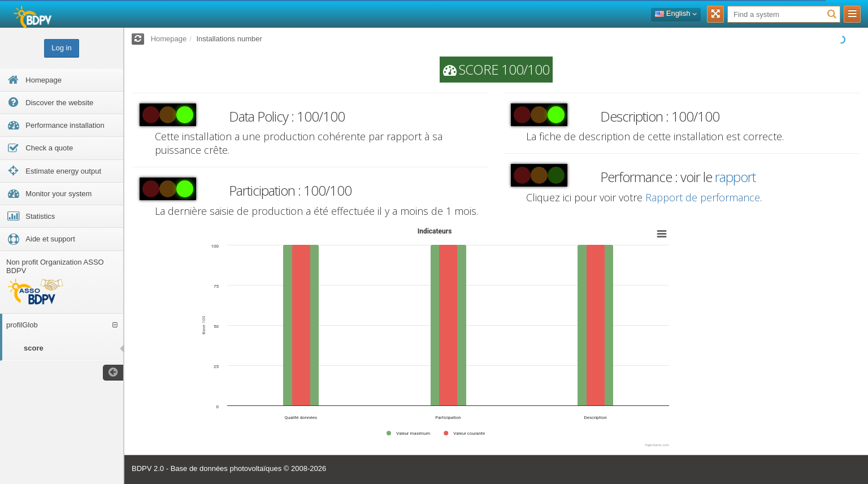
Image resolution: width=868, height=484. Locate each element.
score (34, 348)
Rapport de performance (703, 197)
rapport (735, 177)
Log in (61, 48)
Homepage (169, 39)
